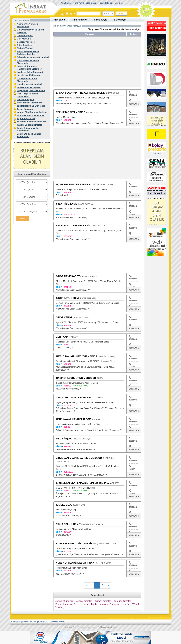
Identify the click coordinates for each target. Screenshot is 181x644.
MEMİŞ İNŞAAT (64, 439)
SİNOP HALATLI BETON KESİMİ (74, 226)
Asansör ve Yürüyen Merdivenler (27, 25)
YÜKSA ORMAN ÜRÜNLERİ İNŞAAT (76, 563)
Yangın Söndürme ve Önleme (32, 112)
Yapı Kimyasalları (26, 119)
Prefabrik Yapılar (26, 100)
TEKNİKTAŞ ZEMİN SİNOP (71, 112)
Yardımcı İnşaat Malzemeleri (31, 122)
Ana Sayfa (66, 3)
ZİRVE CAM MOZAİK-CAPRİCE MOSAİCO (79, 458)
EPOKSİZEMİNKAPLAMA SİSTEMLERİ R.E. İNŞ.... (83, 483)
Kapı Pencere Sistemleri (29, 84)
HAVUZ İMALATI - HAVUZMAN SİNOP (77, 356)
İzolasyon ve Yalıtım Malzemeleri (27, 80)
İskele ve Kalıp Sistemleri (30, 72)
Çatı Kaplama (24, 39)
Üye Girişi (119, 3)
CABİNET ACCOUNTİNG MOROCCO (76, 378)
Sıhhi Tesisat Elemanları (29, 103)
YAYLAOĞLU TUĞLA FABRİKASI (74, 397)
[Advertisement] (85, 63)
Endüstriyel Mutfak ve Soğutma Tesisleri (28, 53)
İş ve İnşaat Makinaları (28, 75)
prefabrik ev (157, 153)
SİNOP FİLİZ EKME (66, 204)
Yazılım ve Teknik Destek (30, 125)
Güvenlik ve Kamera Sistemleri (33, 57)
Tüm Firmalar (79, 20)
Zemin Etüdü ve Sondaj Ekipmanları (29, 135)
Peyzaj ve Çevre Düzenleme (31, 91)
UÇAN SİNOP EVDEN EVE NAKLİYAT (76, 184)
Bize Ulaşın (91, 3)
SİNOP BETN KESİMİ (67, 298)
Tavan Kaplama (25, 109)
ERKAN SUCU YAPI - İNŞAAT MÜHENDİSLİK (80, 93)
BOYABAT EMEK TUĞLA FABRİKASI (76, 544)
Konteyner (16, 622)
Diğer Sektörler (25, 45)
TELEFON (133, 94)
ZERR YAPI (62, 337)
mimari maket (58, 622)
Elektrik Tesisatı (25, 48)
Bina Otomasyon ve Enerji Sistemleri (30, 31)
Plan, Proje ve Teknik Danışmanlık (28, 95)
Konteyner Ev (44, 622)
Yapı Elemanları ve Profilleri (31, 115)
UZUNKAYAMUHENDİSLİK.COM (74, 419)
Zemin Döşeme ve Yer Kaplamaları (28, 129)
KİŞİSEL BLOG (64, 505)
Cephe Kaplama (25, 36)
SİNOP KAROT (64, 317)
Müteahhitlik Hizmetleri (29, 87)
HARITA (132, 469)
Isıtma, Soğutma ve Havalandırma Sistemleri (30, 68)
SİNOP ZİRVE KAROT (68, 276)
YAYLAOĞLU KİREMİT (68, 524)
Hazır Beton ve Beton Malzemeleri (28, 62)
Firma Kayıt (78, 3)
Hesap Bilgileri (106, 3)
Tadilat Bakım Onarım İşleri (31, 106)
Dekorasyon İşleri (26, 42)
